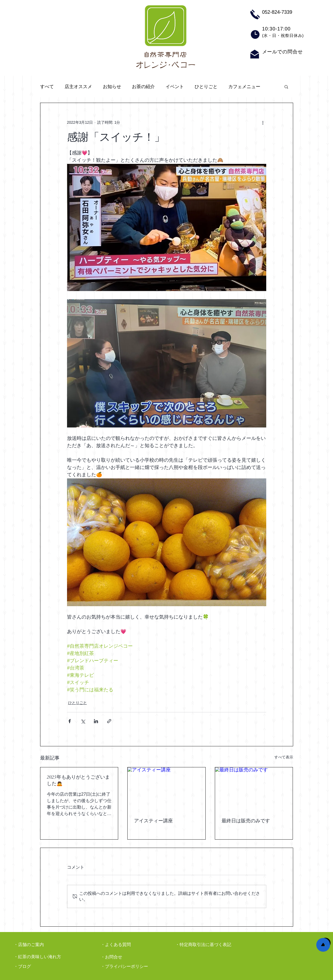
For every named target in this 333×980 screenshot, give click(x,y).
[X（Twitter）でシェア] (83, 721)
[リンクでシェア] (109, 721)
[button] (286, 87)
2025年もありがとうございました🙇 (78, 780)
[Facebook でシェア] (70, 721)
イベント (175, 87)
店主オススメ (78, 87)
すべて (47, 87)
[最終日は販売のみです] (254, 789)
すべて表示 (284, 757)
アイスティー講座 (153, 821)
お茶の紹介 (143, 87)
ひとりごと (206, 87)
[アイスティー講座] (166, 789)
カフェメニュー (244, 87)
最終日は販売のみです (246, 821)
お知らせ (112, 87)
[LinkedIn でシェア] (96, 721)
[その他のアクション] (263, 122)
